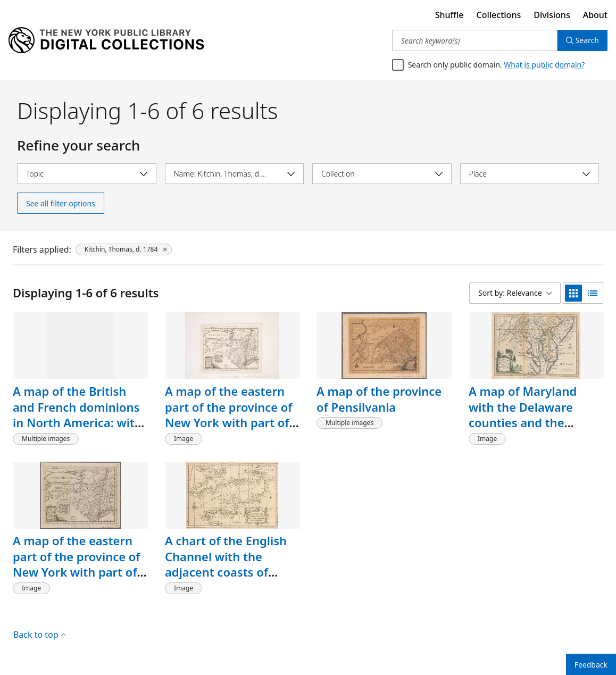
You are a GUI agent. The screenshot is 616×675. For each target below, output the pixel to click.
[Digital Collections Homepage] (106, 40)
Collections (499, 15)
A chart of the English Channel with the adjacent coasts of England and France (226, 564)
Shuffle (449, 15)
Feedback (591, 665)
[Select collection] (382, 174)
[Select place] (530, 174)
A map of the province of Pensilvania (379, 399)
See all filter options (61, 203)
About (595, 15)
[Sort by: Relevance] (515, 293)
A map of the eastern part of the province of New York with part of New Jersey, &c (229, 415)
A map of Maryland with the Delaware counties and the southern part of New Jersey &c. (530, 423)
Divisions (552, 15)
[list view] (593, 293)
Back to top (40, 635)
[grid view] (573, 293)
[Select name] (235, 174)
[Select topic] (87, 174)
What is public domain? (544, 65)
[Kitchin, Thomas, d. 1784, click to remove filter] (124, 249)
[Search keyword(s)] (475, 40)
